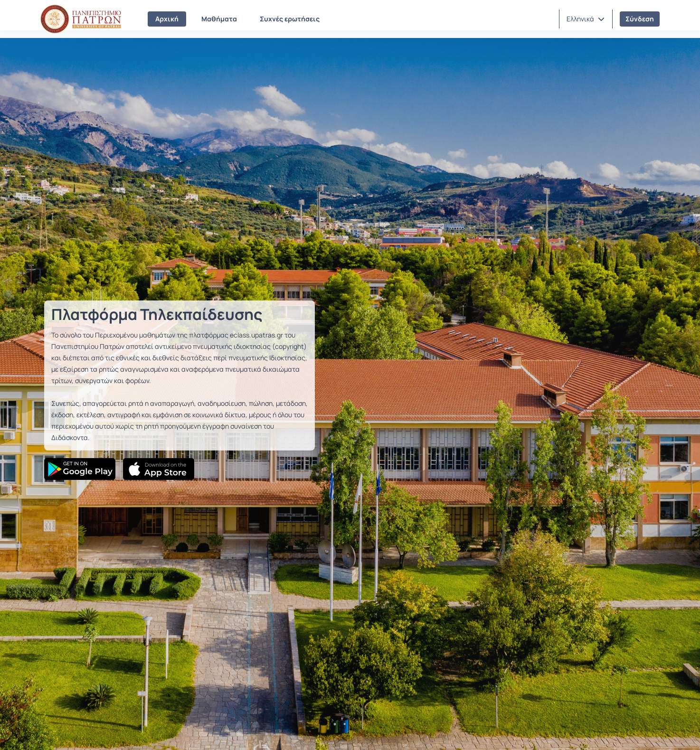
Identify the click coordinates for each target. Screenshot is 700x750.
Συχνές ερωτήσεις (290, 19)
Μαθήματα (219, 19)
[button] (586, 19)
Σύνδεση (640, 19)
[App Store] (159, 469)
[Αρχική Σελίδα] (81, 19)
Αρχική (167, 19)
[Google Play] (80, 469)
